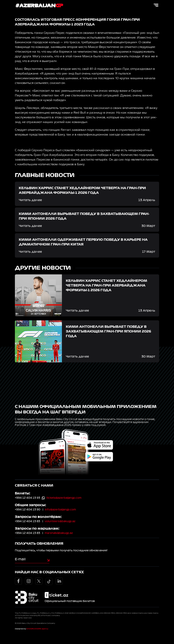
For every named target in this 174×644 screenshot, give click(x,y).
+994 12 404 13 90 (28, 510)
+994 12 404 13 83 (28, 521)
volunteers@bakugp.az (60, 521)
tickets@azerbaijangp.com (64, 498)
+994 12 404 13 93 (28, 498)
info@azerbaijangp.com (60, 510)
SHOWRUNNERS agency (37, 629)
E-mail (20, 559)
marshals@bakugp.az (59, 533)
